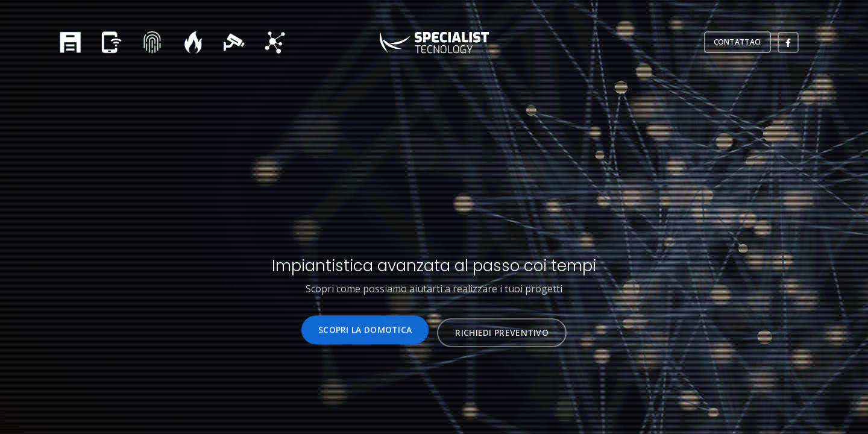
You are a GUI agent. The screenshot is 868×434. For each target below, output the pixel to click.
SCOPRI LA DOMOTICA (365, 332)
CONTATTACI (737, 42)
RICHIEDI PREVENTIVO (502, 338)
